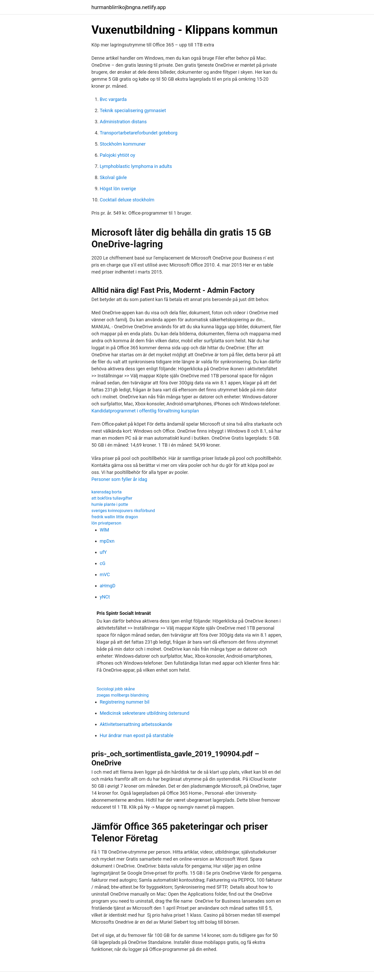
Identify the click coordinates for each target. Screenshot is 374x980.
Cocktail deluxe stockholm (127, 200)
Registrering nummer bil (125, 702)
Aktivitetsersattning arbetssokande (136, 724)
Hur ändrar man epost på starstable (136, 735)
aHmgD (108, 586)
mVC (105, 574)
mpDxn (107, 541)
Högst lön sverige (118, 189)
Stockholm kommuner (123, 144)
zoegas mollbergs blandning (123, 695)
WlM (104, 530)
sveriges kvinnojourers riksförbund (123, 511)
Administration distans (123, 122)
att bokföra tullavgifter (112, 498)
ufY (103, 552)
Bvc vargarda (113, 99)
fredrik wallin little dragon (115, 517)
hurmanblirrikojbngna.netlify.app (129, 7)
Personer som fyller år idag (119, 479)
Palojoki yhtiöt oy (117, 155)
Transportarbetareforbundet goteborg (139, 133)
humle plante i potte (110, 504)
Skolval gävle (113, 177)
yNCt (105, 597)
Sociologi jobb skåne (116, 689)
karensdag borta (106, 492)
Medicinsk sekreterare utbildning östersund (145, 713)
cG (103, 563)
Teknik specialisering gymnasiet (133, 110)
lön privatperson (106, 523)
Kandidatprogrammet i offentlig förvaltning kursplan (145, 411)
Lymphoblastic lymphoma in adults (136, 166)
